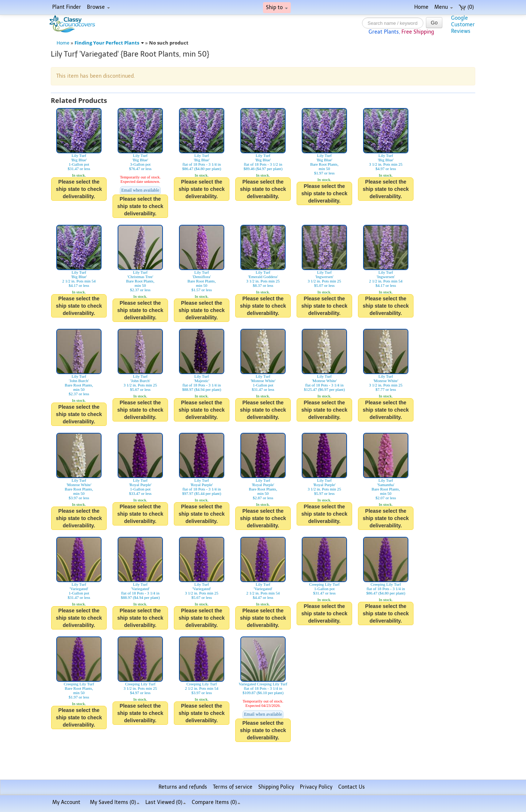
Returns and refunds (183, 787)
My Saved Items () (115, 802)
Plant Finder (67, 7)
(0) (466, 7)
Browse (98, 7)
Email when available (140, 190)
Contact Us (352, 787)
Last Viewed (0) (166, 802)
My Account (66, 802)
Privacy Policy (316, 787)
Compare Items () (216, 802)
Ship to (277, 7)
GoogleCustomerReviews (463, 25)
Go (434, 23)
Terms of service (233, 787)
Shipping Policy (276, 787)
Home (421, 7)
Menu (444, 7)
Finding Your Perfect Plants (109, 43)
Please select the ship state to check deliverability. (79, 189)
